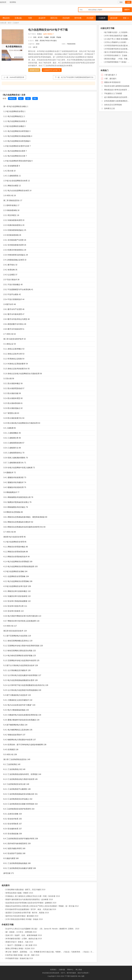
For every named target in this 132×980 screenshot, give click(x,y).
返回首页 (3, 2)
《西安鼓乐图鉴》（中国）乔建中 (116, 59)
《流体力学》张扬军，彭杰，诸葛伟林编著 (21, 935)
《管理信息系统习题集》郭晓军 (16, 893)
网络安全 (12, 98)
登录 (121, 2)
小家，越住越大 (110, 79)
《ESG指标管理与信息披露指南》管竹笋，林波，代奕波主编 (28, 909)
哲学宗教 (78, 18)
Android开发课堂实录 (17, 77)
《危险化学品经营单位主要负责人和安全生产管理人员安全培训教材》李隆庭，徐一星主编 (39, 906)
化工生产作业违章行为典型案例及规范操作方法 (77, 77)
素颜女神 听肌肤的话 (112, 82)
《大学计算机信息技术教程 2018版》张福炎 (21, 919)
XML (79, 976)
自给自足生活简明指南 (113, 105)
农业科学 (42, 18)
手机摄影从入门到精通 (113, 93)
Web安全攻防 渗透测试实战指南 (117, 86)
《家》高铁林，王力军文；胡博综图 (18, 932)
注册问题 (62, 970)
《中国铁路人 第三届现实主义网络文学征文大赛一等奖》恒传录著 (30, 896)
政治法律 (114, 18)
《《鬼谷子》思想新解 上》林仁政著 (18, 945)
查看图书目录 (34, 70)
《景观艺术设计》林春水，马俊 (16, 942)
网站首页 (6, 18)
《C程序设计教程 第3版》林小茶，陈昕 (19, 955)
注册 (128, 2)
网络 (35, 98)
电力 (21, 98)
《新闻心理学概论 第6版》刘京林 (17, 949)
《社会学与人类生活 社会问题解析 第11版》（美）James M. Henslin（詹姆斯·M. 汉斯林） (39, 929)
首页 (9, 23)
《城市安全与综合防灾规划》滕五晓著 (19, 916)
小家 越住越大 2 (110, 75)
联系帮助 (13, 2)
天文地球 (90, 18)
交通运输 (18, 18)
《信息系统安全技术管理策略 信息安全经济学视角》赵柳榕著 (28, 903)
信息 (28, 98)
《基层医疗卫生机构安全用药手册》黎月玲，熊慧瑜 (24, 913)
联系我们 (53, 970)
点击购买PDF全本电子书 (52, 70)
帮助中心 (70, 970)
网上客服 (79, 970)
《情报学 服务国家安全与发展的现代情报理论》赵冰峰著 (26, 899)
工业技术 (102, 18)
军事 (30, 18)
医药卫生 (54, 18)
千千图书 (17, 10)
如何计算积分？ (49, 34)
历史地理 (66, 18)
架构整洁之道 (109, 108)
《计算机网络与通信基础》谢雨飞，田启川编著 (22, 890)
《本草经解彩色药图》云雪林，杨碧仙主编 (21, 939)
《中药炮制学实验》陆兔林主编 (16, 958)
